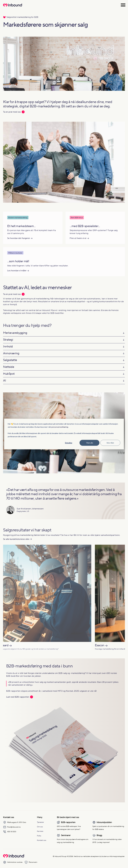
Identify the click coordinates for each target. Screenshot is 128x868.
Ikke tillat (110, 443)
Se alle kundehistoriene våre (16, 539)
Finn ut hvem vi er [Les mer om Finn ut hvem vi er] (78, 238)
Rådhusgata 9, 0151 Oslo (15, 822)
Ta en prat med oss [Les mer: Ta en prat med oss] (14, 112)
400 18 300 (10, 832)
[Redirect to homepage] (13, 6)
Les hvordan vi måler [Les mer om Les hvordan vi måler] (17, 271)
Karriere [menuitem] (40, 831)
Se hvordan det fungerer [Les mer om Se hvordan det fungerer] (19, 238)
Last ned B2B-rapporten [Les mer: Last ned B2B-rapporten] (20, 697)
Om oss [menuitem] (40, 827)
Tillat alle (89, 443)
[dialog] (64, 434)
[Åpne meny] (123, 5)
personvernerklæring (60, 427)
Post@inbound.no (12, 827)
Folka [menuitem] (39, 836)
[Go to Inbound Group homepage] (14, 857)
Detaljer (69, 443)
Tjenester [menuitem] (40, 822)
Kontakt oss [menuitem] (42, 840)
